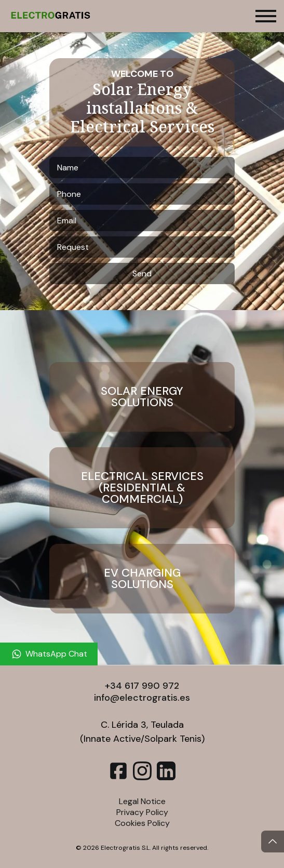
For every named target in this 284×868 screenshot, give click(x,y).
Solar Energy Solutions (142, 397)
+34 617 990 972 (142, 686)
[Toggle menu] (266, 16)
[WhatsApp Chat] (49, 654)
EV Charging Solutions (142, 578)
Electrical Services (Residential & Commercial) (142, 488)
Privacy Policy (142, 812)
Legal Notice (142, 801)
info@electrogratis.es (142, 698)
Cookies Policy (142, 823)
